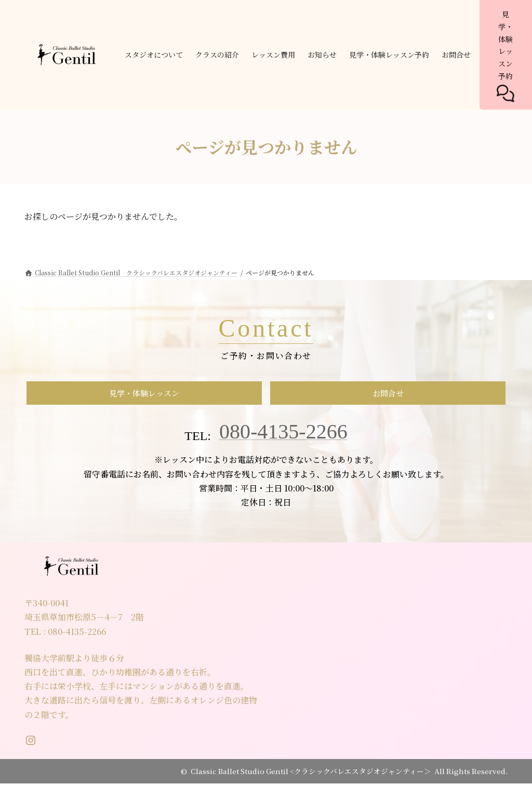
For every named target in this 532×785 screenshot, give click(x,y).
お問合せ (388, 394)
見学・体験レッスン (144, 394)
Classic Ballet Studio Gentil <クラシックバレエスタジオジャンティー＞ (311, 773)
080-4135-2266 (283, 434)
